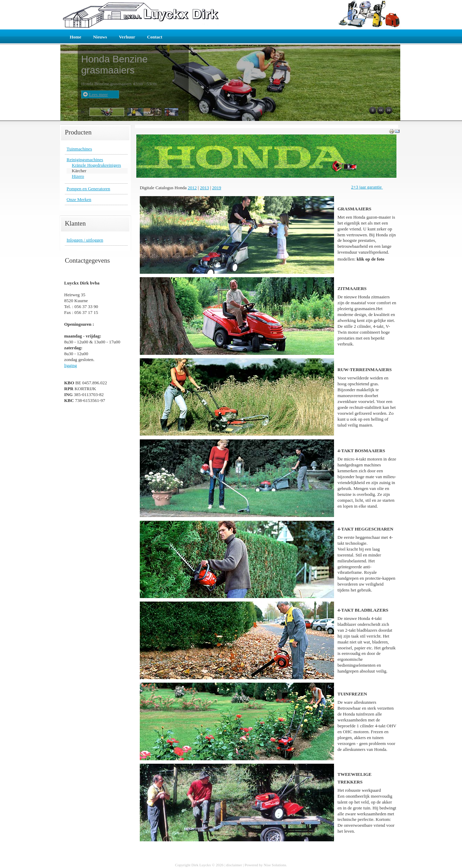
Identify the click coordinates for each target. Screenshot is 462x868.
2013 (204, 188)
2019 (217, 188)
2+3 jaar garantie (366, 187)
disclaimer (234, 865)
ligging (71, 365)
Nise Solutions (275, 865)
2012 (192, 188)
